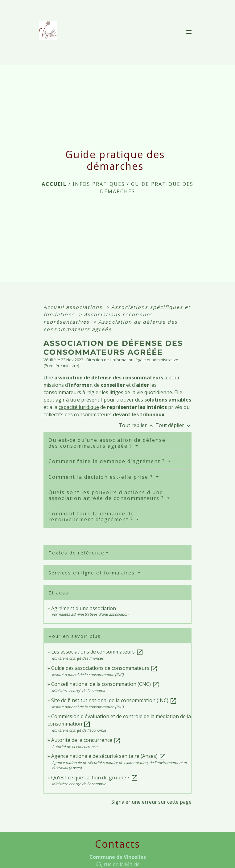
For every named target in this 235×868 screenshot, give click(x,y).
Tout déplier (173, 425)
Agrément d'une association (84, 608)
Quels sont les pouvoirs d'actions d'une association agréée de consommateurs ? (107, 495)
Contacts (117, 844)
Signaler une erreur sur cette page (151, 802)
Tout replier (137, 425)
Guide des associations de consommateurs (105, 668)
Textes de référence (76, 553)
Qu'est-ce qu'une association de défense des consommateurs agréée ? (107, 443)
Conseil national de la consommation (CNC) (105, 684)
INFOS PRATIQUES (99, 184)
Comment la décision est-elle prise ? (102, 477)
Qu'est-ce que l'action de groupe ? (95, 778)
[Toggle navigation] (189, 32)
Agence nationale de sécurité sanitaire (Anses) (109, 756)
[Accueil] (50, 32)
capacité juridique (79, 407)
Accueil (54, 184)
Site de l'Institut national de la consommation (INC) (114, 700)
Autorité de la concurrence (86, 740)
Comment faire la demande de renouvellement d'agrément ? (92, 516)
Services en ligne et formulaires (93, 573)
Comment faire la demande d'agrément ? (108, 461)
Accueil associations (74, 307)
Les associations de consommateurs (97, 652)
